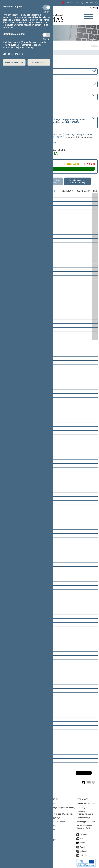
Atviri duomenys (83, 818)
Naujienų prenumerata (86, 822)
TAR (76, 3)
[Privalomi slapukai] (46, 7)
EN (91, 3)
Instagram (84, 851)
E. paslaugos (82, 808)
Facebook (84, 834)
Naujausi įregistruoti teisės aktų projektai (56, 814)
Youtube (83, 847)
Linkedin (83, 855)
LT (87, 3)
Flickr (82, 839)
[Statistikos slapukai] (46, 35)
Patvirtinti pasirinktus (14, 62)
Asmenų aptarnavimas (86, 804)
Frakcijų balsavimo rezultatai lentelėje (77, 181)
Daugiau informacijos (13, 54)
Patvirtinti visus (39, 62)
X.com (82, 843)
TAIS (69, 3)
